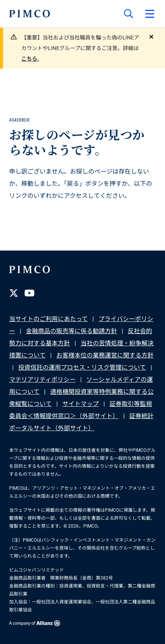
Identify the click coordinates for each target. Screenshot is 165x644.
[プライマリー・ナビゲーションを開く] (150, 14)
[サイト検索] (129, 14)
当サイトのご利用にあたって (48, 319)
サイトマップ (81, 404)
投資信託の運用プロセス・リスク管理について (82, 367)
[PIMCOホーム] (29, 14)
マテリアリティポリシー (42, 380)
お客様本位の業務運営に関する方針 (105, 355)
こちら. (30, 59)
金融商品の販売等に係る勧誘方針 (71, 331)
